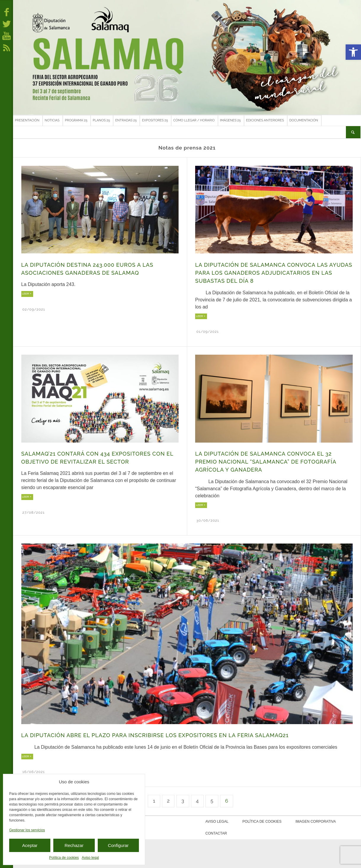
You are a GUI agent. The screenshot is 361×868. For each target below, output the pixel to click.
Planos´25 (101, 120)
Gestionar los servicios (27, 830)
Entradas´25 (126, 120)
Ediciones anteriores (265, 120)
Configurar (118, 845)
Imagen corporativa (304, 822)
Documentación (304, 120)
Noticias (52, 120)
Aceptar (30, 845)
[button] (353, 52)
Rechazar (74, 845)
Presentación (27, 120)
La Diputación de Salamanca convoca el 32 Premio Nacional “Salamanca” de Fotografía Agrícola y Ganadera (266, 462)
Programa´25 (76, 120)
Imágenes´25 (230, 120)
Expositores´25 (155, 120)
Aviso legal (90, 858)
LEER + (27, 294)
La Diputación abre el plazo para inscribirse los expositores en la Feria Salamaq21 (155, 735)
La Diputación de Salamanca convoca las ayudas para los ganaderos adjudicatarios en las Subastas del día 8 (274, 273)
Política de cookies (64, 858)
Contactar (342, 822)
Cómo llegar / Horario (194, 120)
